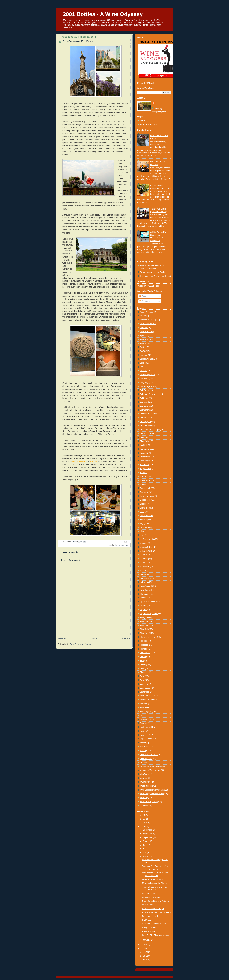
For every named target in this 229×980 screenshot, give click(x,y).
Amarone (144, 328)
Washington (145, 782)
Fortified (143, 473)
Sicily (142, 715)
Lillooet (143, 531)
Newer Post (63, 638)
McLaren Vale (146, 551)
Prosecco (144, 645)
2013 (143, 945)
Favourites (144, 465)
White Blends (146, 786)
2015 (143, 823)
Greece (143, 504)
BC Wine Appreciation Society (153, 272)
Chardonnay (145, 426)
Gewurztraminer (147, 496)
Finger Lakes (146, 469)
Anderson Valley (147, 332)
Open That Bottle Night (150, 602)
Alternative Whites (148, 324)
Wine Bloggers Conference (152, 790)
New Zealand (146, 586)
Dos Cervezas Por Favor (153, 879)
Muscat (143, 571)
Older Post (126, 638)
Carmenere (145, 406)
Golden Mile (145, 500)
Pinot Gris (144, 629)
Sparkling (144, 735)
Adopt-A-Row (146, 312)
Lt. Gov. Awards (147, 539)
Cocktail (143, 445)
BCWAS (143, 371)
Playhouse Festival (148, 637)
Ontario (143, 598)
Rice (142, 661)
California (144, 398)
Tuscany (144, 751)
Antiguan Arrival (149, 928)
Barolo (143, 363)
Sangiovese (145, 688)
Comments (145, 301)
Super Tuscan (146, 739)
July (145, 845)
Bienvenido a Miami (151, 897)
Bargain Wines (146, 359)
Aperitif (143, 335)
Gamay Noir (145, 488)
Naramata (144, 578)
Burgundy (144, 382)
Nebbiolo (144, 582)
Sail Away (147, 920)
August (146, 841)
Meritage (144, 559)
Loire (142, 535)
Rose (142, 676)
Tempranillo (145, 747)
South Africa (145, 727)
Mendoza (144, 555)
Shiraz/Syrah (146, 712)
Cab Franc (144, 390)
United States (146, 759)
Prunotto (144, 649)
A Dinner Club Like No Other (155, 924)
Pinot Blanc (145, 625)
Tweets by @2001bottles (148, 286)
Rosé (142, 680)
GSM (142, 512)
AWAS (143, 351)
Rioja (142, 668)
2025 (143, 815)
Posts (143, 296)
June (145, 849)
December (148, 830)
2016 (143, 819)
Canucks (144, 402)
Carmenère (145, 410)
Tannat (143, 743)
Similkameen (146, 719)
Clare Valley (145, 441)
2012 (143, 948)
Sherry (143, 708)
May (145, 853)
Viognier (143, 778)
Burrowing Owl (146, 386)
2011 (143, 952)
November (148, 834)
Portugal (144, 641)
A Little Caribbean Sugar (153, 909)
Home (95, 638)
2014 (143, 827)
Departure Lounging (151, 916)
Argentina (144, 339)
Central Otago (146, 418)
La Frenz (144, 527)
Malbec (143, 543)
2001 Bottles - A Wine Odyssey (103, 14)
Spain (142, 731)
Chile (142, 437)
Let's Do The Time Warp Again (156, 935)
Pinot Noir (144, 633)
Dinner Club (145, 457)
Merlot (143, 563)
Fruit (142, 484)
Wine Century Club (148, 124)
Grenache (144, 508)
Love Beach (148, 905)
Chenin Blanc (146, 433)
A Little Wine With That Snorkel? (157, 912)
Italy (142, 523)
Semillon (144, 704)
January (147, 940)
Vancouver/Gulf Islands (150, 770)
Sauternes (144, 692)
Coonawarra (145, 449)
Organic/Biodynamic (149, 614)
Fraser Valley (146, 480)
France (143, 476)
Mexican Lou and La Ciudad (155, 883)
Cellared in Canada (148, 414)
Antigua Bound (149, 931)
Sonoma (144, 723)
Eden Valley (145, 461)
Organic (143, 610)
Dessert (143, 453)
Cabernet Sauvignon (149, 394)
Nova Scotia (145, 590)
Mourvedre (145, 567)
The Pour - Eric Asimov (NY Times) (155, 276)
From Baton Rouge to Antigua (156, 901)
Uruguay (144, 762)
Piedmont (144, 621)
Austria (143, 347)
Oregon (143, 606)
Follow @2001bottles (147, 83)
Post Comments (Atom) (80, 644)
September (148, 837)
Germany (144, 492)
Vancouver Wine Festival (151, 766)
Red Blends (145, 653)
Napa (142, 574)
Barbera (143, 355)
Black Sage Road (147, 375)
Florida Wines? (157, 185)
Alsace (143, 316)
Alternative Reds (147, 320)
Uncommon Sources (149, 755)
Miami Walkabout (150, 894)
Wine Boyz (145, 798)
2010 (143, 956)
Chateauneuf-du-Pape (150, 430)
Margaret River (146, 547)
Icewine (143, 519)
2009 (143, 960)
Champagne (145, 422)
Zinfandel (144, 805)
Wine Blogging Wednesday (152, 794)
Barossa (143, 367)
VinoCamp (144, 774)
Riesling (143, 664)
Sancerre (144, 684)
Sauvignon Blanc (147, 700)
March (146, 856)
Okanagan (144, 594)
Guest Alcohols (121, 545)
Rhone (143, 657)
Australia (144, 343)
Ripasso (143, 672)
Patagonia (144, 617)
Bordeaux (144, 378)
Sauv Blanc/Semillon (149, 696)
